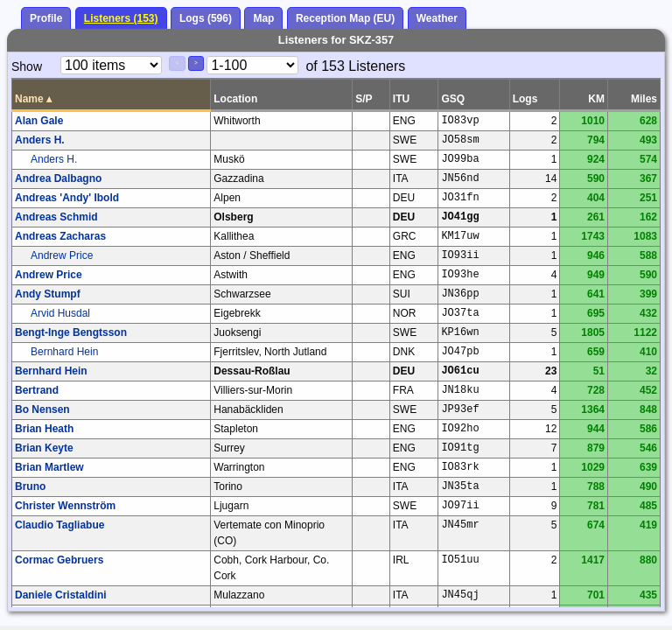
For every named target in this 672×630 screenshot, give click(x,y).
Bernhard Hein (64, 352)
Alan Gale (39, 121)
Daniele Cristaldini (61, 595)
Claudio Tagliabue (59, 525)
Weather (437, 18)
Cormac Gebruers (59, 560)
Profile (46, 18)
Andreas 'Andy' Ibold (67, 198)
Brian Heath (44, 429)
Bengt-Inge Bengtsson (71, 332)
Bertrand (37, 390)
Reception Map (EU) (345, 18)
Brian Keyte (44, 448)
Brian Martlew (49, 467)
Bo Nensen (42, 409)
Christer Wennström (65, 506)
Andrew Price (62, 255)
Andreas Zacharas (60, 236)
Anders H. (40, 140)
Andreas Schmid (56, 217)
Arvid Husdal (60, 313)
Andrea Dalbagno (58, 178)
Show (27, 66)
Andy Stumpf (48, 294)
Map (263, 18)
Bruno (30, 486)
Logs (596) (206, 18)
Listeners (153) (121, 18)
